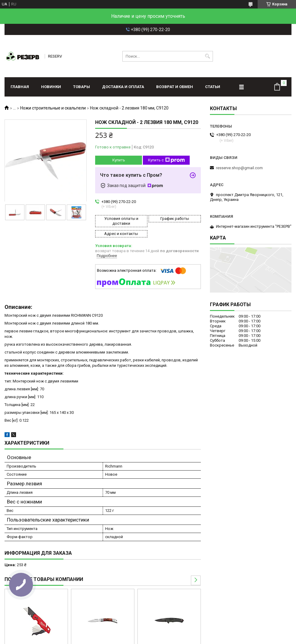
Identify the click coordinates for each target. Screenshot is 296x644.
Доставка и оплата (123, 87)
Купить (119, 160)
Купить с (166, 160)
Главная (20, 87)
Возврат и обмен (175, 87)
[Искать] (208, 56)
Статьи (213, 87)
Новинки (51, 87)
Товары (82, 87)
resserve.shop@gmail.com (239, 168)
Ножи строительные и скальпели (53, 108)
